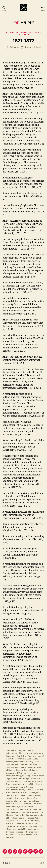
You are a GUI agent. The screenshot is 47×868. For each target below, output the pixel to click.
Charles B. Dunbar (25, 759)
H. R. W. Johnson (28, 793)
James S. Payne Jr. (35, 795)
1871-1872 (23, 41)
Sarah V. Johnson (14, 823)
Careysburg (11, 759)
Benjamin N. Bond (14, 756)
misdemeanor (12, 807)
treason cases (12, 835)
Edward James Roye (20, 779)
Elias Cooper (26, 781)
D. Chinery (17, 776)
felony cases (12, 784)
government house (24, 787)
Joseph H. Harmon (14, 798)
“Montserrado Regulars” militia (19, 750)
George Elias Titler (26, 784)
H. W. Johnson (19, 795)
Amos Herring (37, 753)
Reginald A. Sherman (24, 815)
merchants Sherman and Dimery (27, 804)
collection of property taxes (26, 762)
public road (37, 809)
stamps (36, 829)
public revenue (24, 809)
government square (34, 790)
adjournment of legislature (18, 753)
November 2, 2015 (33, 47)
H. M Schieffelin (13, 793)
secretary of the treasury (28, 826)
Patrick (15, 47)
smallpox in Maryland (22, 829)
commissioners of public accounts (21, 767)
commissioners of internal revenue (21, 764)
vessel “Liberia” (26, 835)
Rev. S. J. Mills (16, 821)
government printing (15, 790)
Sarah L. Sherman (31, 821)
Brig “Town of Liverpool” (33, 756)
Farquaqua (37, 781)
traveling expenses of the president (22, 832)
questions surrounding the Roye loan (22, 812)
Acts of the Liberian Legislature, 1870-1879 (24, 33)
